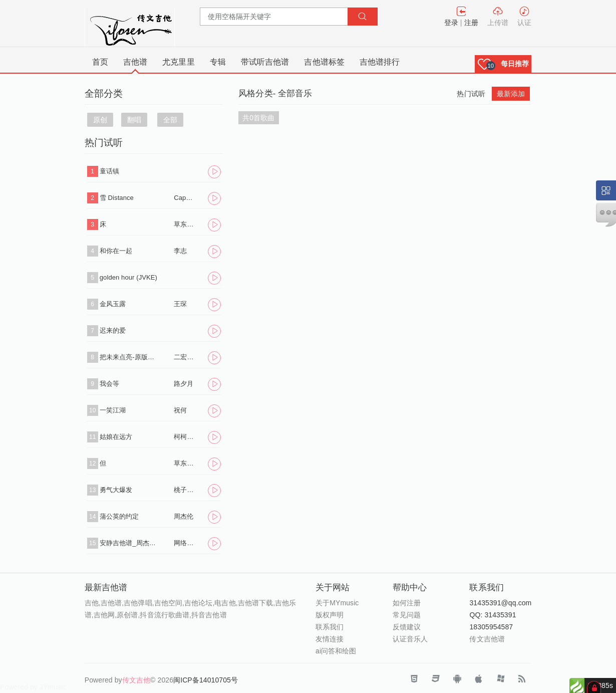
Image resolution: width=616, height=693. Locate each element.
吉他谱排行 (380, 62)
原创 (100, 120)
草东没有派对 (185, 224)
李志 (180, 251)
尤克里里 (178, 62)
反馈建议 (407, 627)
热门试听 (471, 94)
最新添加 (511, 94)
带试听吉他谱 (265, 62)
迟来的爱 (113, 330)
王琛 (180, 304)
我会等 (109, 384)
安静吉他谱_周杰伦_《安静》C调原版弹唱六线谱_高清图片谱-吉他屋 (129, 543)
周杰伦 (184, 516)
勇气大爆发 (116, 490)
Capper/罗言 (185, 198)
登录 (451, 23)
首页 (100, 62)
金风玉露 (113, 304)
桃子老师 (185, 490)
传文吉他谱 (487, 639)
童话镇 (109, 171)
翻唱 (134, 120)
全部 (170, 120)
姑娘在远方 (116, 437)
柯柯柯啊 (185, 437)
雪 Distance (117, 198)
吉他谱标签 (324, 62)
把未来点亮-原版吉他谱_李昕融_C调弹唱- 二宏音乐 (129, 357)
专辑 (218, 62)
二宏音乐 (185, 357)
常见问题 (407, 615)
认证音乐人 (410, 639)
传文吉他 (136, 680)
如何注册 (407, 603)
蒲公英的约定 (119, 516)
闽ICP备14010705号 (206, 680)
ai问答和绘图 (336, 651)
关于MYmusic (337, 603)
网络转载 (185, 543)
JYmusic (53, 687)
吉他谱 (135, 62)
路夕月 (184, 384)
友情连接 (330, 639)
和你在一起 (116, 251)
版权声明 (330, 615)
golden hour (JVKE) (128, 277)
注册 (471, 23)
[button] (503, 64)
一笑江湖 (113, 410)
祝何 (180, 410)
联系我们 (330, 627)
